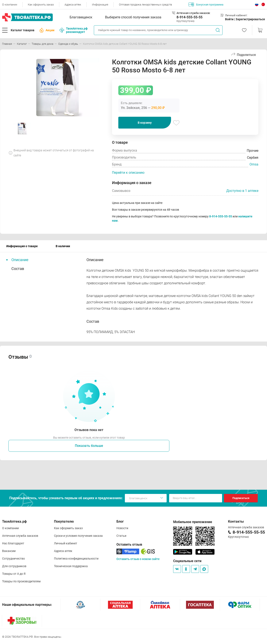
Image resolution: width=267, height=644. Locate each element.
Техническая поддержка (71, 566)
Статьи (121, 536)
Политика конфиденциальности (76, 559)
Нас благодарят (13, 543)
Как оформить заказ (41, 5)
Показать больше (89, 446)
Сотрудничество (13, 559)
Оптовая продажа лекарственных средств (145, 5)
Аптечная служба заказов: (193, 13)
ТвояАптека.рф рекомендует (73, 30)
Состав (18, 269)
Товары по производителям (21, 581)
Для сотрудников (14, 566)
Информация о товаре (22, 246)
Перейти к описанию (128, 173)
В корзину (145, 123)
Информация (100, 5)
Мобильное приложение (193, 522)
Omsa (254, 164)
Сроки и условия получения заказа (78, 536)
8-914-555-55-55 (189, 17)
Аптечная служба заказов (20, 536)
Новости (122, 528)
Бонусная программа (206, 4)
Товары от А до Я (14, 574)
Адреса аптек (73, 5)
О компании (10, 5)
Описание (20, 260)
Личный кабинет (66, 543)
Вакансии (9, 551)
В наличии (63, 246)
